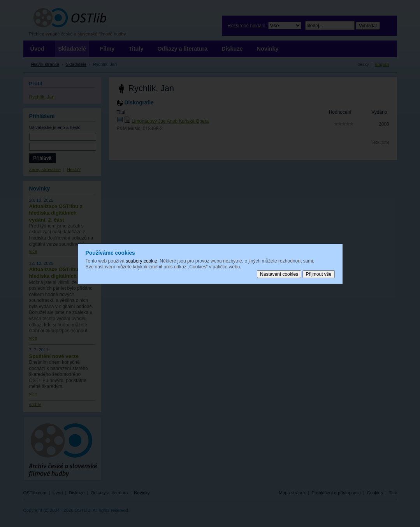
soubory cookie (141, 261)
